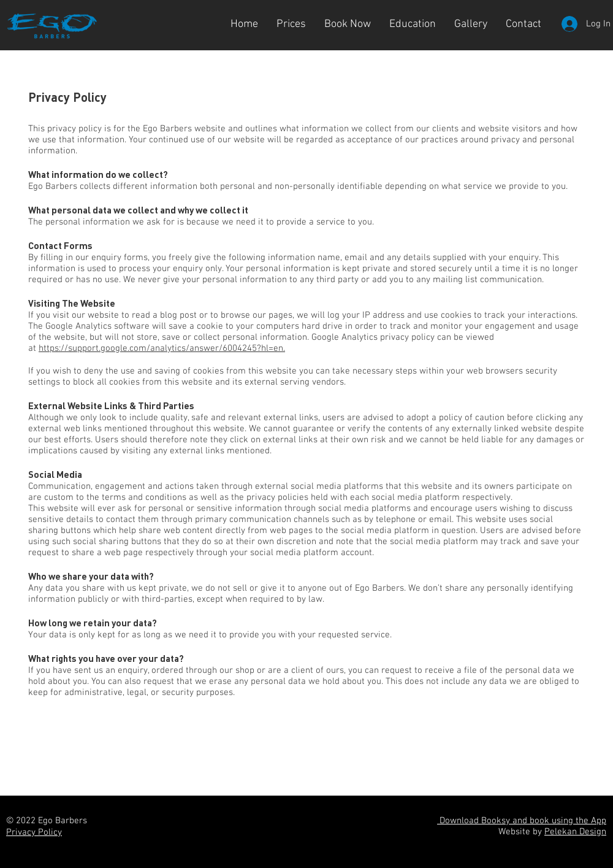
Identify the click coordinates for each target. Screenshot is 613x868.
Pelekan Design (575, 832)
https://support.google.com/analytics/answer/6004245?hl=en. (162, 348)
